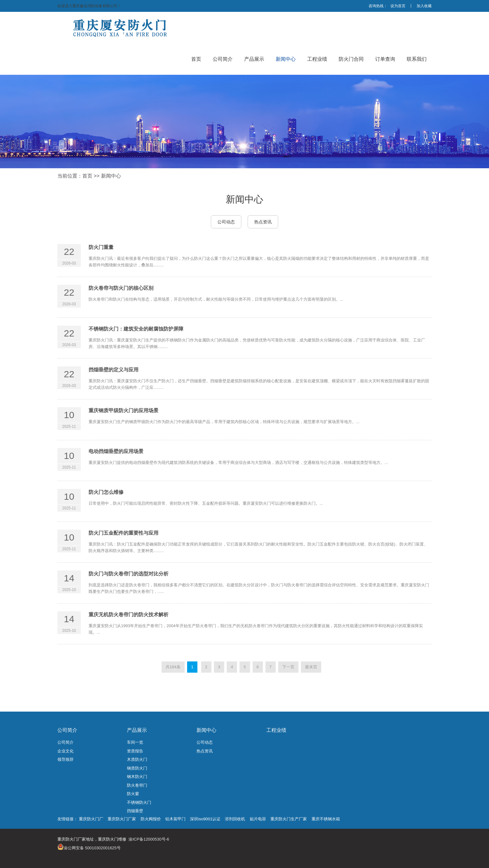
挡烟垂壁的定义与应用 (114, 370)
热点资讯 (263, 222)
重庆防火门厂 (91, 819)
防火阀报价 (151, 819)
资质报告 (135, 751)
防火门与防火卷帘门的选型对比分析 (128, 574)
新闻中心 (111, 176)
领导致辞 (65, 759)
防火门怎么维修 (106, 492)
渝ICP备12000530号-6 (149, 839)
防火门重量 (101, 247)
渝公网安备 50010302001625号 (92, 848)
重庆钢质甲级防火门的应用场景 (123, 410)
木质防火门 (137, 759)
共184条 (173, 667)
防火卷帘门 (137, 785)
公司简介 (67, 730)
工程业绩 (276, 730)
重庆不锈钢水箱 (326, 819)
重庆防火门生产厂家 (289, 819)
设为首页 (398, 6)
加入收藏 (424, 6)
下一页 (288, 667)
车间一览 (135, 742)
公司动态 (226, 222)
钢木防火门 (137, 777)
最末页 (311, 667)
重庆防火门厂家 (122, 819)
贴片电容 (258, 819)
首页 (87, 176)
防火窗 (133, 794)
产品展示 (137, 730)
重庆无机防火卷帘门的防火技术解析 (128, 615)
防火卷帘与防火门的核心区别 (121, 288)
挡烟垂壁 (135, 811)
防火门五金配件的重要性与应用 (123, 533)
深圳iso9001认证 (205, 819)
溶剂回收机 (235, 819)
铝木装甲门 (175, 819)
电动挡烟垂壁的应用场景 (116, 451)
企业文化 (65, 751)
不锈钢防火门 (139, 802)
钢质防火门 (137, 768)
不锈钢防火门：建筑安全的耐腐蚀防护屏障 (136, 329)
